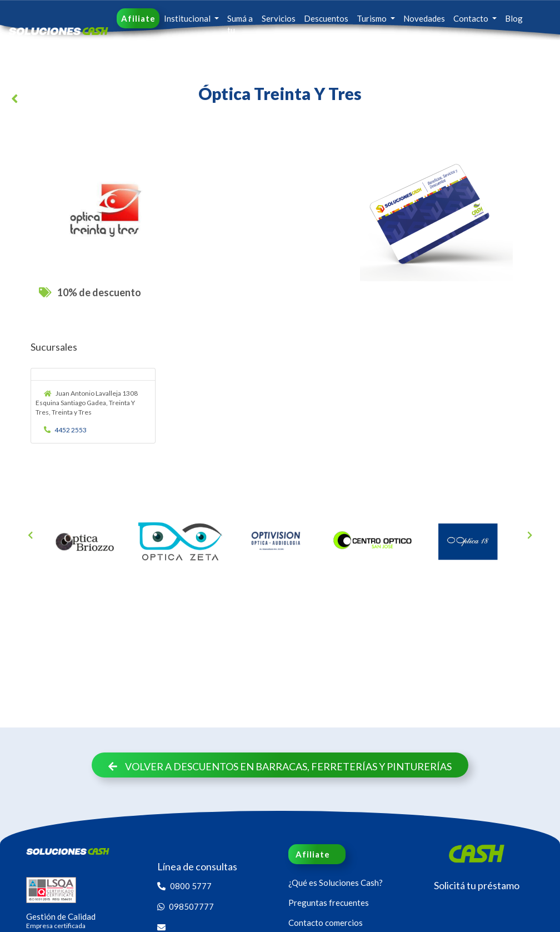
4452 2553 (66, 430)
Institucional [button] (188, 18)
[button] (17, 101)
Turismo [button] (372, 18)
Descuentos (326, 18)
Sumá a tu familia (240, 30)
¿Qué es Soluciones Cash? (336, 883)
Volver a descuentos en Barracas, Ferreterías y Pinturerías (280, 766)
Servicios (279, 18)
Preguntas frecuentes (329, 903)
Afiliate (138, 18)
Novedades (424, 18)
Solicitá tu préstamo (477, 885)
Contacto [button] (472, 18)
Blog (514, 18)
